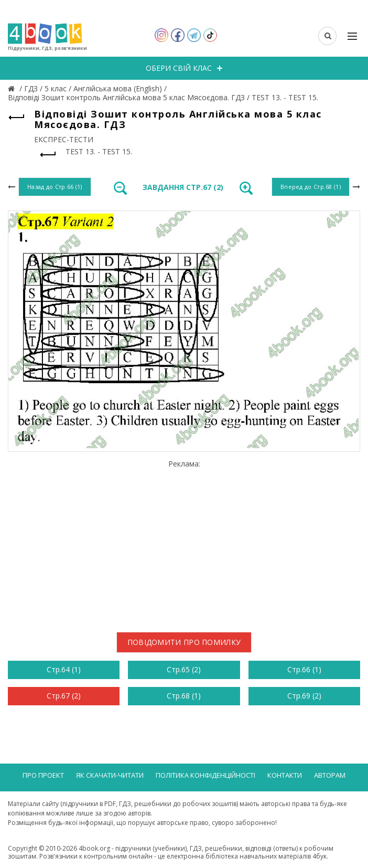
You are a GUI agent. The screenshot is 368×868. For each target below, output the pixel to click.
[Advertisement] (184, 542)
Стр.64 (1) (64, 669)
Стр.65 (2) (184, 669)
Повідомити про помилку (184, 642)
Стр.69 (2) (304, 696)
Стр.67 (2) (64, 696)
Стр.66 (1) (304, 669)
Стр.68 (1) (184, 696)
